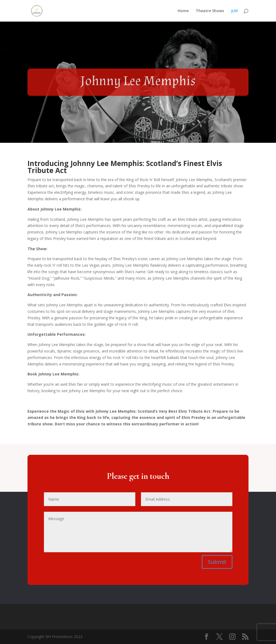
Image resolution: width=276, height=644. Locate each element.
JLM (234, 11)
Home (183, 11)
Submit (217, 562)
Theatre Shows (210, 11)
